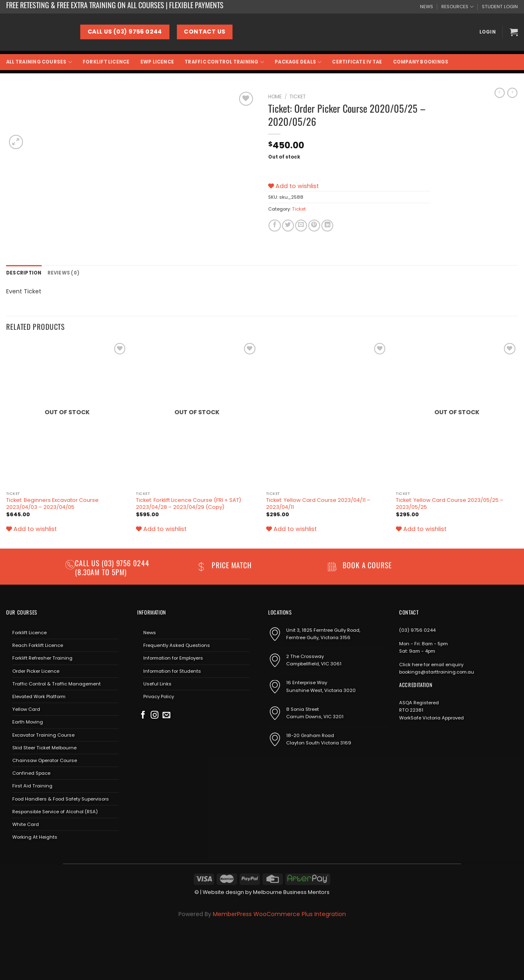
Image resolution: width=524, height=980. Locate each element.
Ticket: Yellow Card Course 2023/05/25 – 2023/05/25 (450, 504)
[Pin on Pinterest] (314, 226)
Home (275, 96)
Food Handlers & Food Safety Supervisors (61, 799)
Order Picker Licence (36, 671)
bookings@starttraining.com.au (437, 672)
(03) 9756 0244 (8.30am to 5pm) (112, 567)
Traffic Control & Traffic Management (56, 684)
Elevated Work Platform (39, 696)
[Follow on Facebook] (143, 716)
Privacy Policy (159, 696)
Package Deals (298, 62)
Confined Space (31, 773)
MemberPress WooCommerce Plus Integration (279, 914)
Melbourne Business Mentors (291, 892)
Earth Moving (28, 722)
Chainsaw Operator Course (45, 760)
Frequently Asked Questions (177, 645)
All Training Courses (39, 62)
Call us (88, 563)
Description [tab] (24, 273)
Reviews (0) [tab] (64, 273)
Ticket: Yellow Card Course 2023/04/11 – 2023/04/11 (318, 504)
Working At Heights (35, 837)
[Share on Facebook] (274, 226)
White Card (26, 824)
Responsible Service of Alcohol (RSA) (55, 812)
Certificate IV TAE (357, 62)
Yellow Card (26, 709)
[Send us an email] (166, 716)
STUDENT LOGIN (500, 7)
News (150, 633)
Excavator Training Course (43, 735)
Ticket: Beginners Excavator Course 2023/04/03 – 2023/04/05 (52, 504)
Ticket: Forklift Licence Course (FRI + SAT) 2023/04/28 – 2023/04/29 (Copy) (189, 504)
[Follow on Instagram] (155, 716)
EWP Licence (157, 62)
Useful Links (157, 684)
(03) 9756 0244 (417, 630)
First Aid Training (32, 786)
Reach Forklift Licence (38, 645)
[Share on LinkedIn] (327, 226)
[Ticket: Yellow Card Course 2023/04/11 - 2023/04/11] (327, 414)
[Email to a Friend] (301, 226)
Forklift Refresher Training (42, 658)
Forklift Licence (106, 62)
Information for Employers (173, 658)
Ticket (298, 96)
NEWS (427, 7)
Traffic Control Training (224, 62)
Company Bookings (421, 62)
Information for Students (172, 671)
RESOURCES (457, 7)
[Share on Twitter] (288, 226)
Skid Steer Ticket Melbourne (44, 748)
